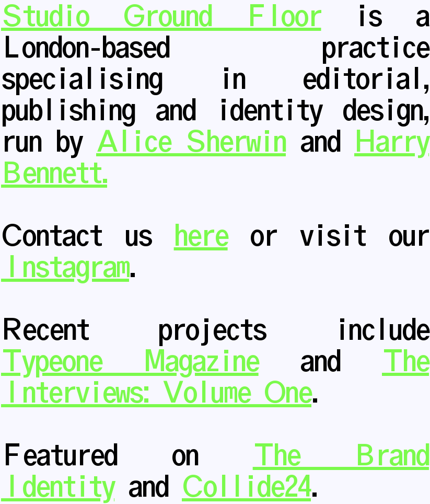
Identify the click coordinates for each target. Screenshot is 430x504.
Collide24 (246, 487)
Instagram (65, 268)
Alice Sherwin (191, 142)
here (201, 236)
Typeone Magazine (130, 362)
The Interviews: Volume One (215, 377)
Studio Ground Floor (161, 17)
